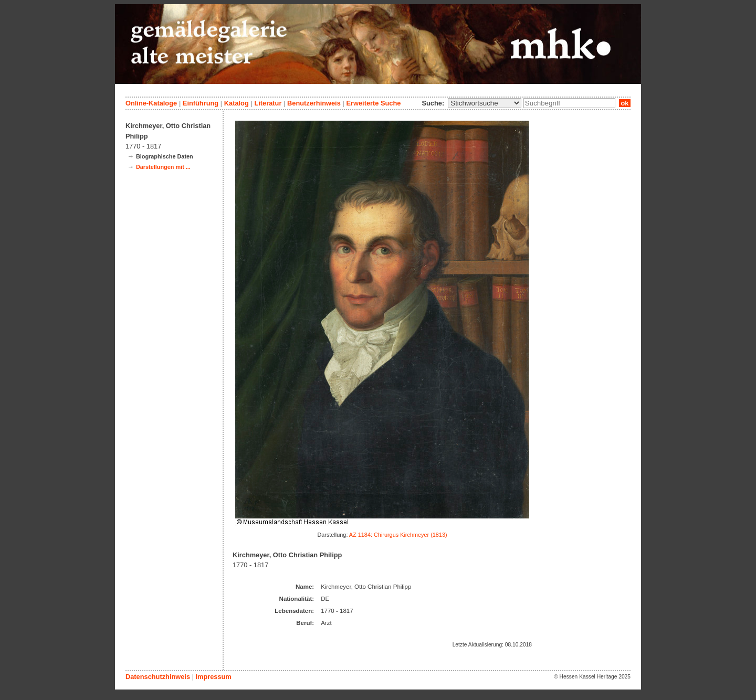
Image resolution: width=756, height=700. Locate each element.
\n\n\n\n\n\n (485, 103)
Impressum (213, 677)
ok (625, 103)
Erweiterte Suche (373, 103)
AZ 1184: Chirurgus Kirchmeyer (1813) (398, 535)
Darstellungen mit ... (163, 167)
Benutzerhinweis (314, 103)
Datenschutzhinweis (158, 677)
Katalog (237, 103)
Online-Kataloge (151, 103)
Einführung (201, 103)
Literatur (268, 103)
